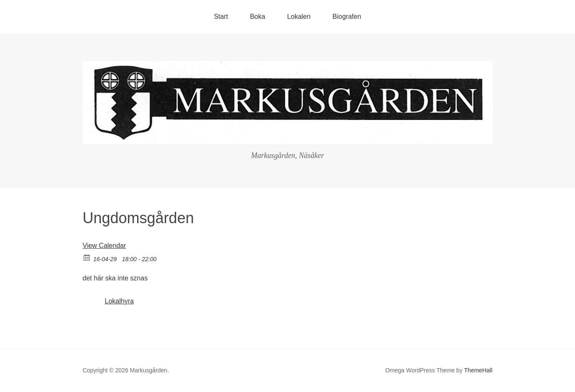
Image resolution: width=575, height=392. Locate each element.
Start (221, 17)
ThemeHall (478, 370)
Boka (258, 17)
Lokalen (299, 17)
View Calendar (105, 246)
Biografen (347, 17)
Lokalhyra (119, 301)
